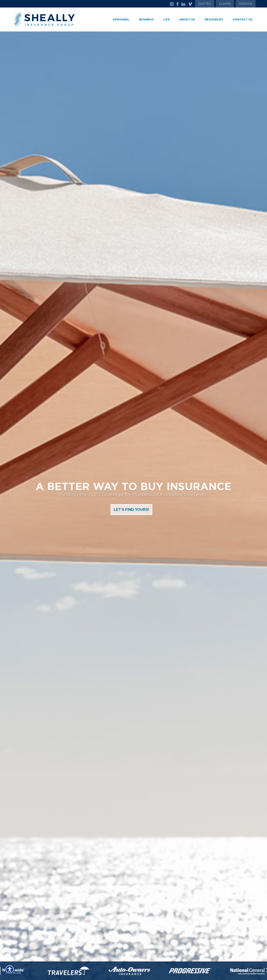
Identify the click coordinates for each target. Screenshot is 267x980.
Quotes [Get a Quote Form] (205, 4)
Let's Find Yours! (131, 510)
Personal (121, 19)
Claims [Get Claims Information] (225, 4)
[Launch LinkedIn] (185, 4)
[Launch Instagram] (173, 4)
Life (167, 19)
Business (146, 19)
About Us (187, 19)
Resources (214, 19)
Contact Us (242, 19)
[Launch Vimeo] (192, 4)
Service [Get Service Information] (246, 4)
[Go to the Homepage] (52, 20)
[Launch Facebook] (179, 4)
